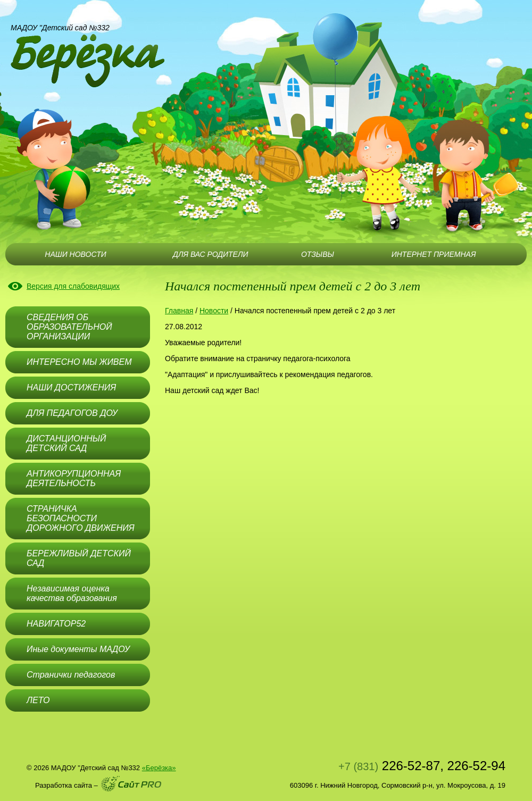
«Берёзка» (159, 768)
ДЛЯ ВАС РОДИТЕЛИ (210, 254)
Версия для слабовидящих (73, 286)
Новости (214, 311)
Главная (179, 311)
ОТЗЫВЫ (318, 254)
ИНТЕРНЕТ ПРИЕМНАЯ (434, 254)
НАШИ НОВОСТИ (75, 254)
